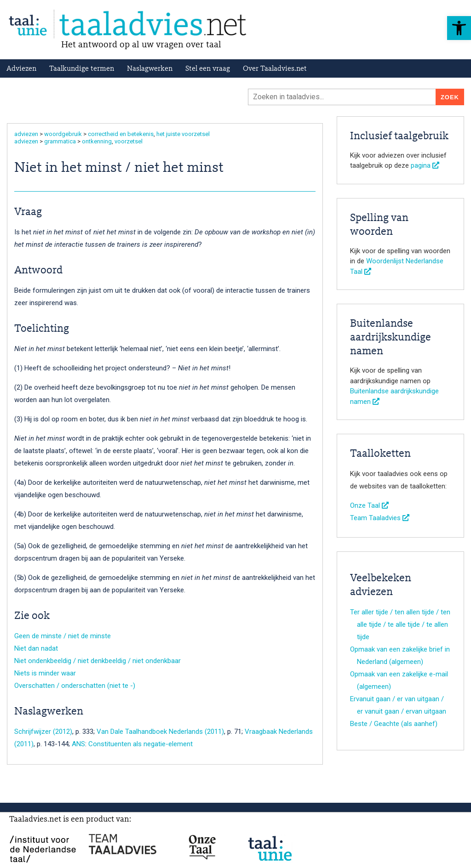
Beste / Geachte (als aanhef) (394, 724)
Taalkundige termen (82, 69)
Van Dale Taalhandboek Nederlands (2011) (160, 732)
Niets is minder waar (45, 673)
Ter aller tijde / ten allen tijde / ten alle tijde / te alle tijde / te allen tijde (400, 624)
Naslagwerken (150, 69)
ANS (78, 744)
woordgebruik (63, 134)
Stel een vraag (208, 69)
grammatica (60, 141)
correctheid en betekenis (121, 134)
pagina (425, 165)
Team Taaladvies (380, 518)
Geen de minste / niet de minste (63, 636)
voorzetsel (129, 141)
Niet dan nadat (36, 648)
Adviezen (21, 69)
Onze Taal (369, 505)
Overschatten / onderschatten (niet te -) (75, 686)
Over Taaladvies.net (275, 69)
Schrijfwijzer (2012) (43, 732)
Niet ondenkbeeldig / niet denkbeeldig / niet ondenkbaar (98, 661)
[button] (459, 28)
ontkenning (97, 141)
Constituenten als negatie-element (141, 744)
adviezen (26, 134)
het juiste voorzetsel (183, 134)
